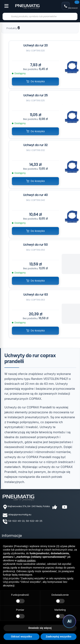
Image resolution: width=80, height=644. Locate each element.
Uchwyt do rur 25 (36, 95)
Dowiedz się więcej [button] (40, 628)
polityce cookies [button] (27, 560)
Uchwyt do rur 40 (35, 195)
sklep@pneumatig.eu (20, 514)
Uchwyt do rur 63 (36, 295)
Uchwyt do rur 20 (36, 45)
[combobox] (40, 16)
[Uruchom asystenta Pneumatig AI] (69, 621)
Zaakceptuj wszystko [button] (58, 637)
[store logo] (27, 6)
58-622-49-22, (17, 521)
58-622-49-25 (34, 521)
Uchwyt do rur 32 (35, 145)
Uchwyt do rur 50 (35, 245)
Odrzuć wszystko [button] (21, 637)
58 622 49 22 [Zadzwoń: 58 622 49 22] (66, 6)
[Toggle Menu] (5, 4)
